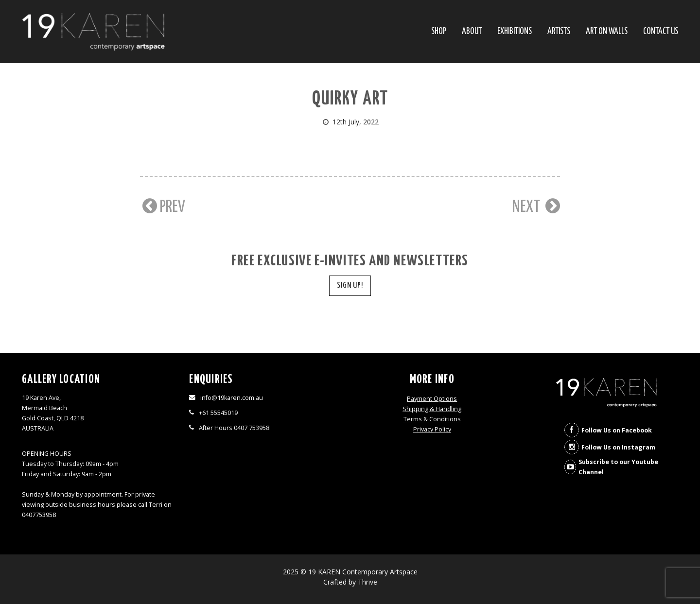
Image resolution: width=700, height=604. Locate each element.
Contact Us (661, 32)
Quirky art (350, 99)
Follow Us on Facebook (617, 430)
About (472, 32)
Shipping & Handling (432, 409)
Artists (559, 32)
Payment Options (432, 399)
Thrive (367, 582)
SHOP (439, 32)
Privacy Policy (432, 429)
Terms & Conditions (432, 419)
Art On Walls (607, 32)
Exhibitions (515, 32)
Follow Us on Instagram (618, 447)
